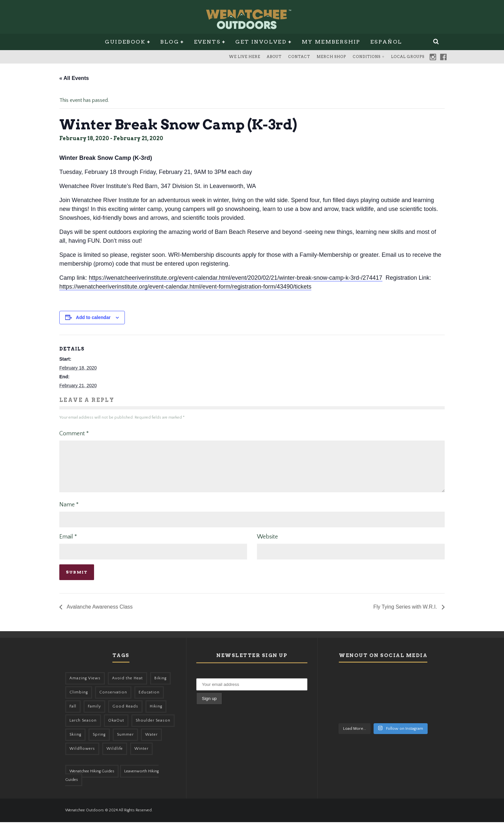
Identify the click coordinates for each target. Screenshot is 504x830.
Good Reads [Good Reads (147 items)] (125, 714)
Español (386, 42)
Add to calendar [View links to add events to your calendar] (93, 317)
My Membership (331, 42)
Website (267, 545)
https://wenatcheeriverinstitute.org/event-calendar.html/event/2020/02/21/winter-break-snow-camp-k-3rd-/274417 (235, 278)
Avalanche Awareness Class (99, 615)
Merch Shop (331, 57)
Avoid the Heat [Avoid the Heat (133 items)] (127, 686)
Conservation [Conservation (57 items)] (113, 700)
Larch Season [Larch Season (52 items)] (83, 728)
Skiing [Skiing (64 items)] (75, 742)
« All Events (74, 78)
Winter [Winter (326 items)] (141, 756)
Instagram (433, 57)
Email (68, 545)
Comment (74, 434)
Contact (299, 57)
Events (207, 42)
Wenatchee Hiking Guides (92, 779)
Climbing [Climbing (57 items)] (79, 700)
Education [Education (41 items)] (149, 700)
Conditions (367, 57)
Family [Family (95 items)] (94, 714)
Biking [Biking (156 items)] (160, 686)
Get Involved (261, 42)
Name (69, 513)
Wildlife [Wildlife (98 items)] (115, 756)
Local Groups (408, 57)
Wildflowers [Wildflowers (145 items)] (82, 756)
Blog (170, 42)
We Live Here (245, 57)
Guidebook (125, 42)
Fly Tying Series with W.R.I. (406, 615)
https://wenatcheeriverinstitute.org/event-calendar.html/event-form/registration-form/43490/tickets (185, 287)
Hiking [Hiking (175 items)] (156, 714)
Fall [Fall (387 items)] (73, 714)
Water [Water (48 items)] (151, 742)
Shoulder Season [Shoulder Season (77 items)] (153, 728)
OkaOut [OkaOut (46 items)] (116, 728)
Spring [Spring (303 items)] (99, 742)
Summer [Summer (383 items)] (125, 742)
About (274, 57)
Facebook (443, 57)
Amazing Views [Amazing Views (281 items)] (85, 686)
